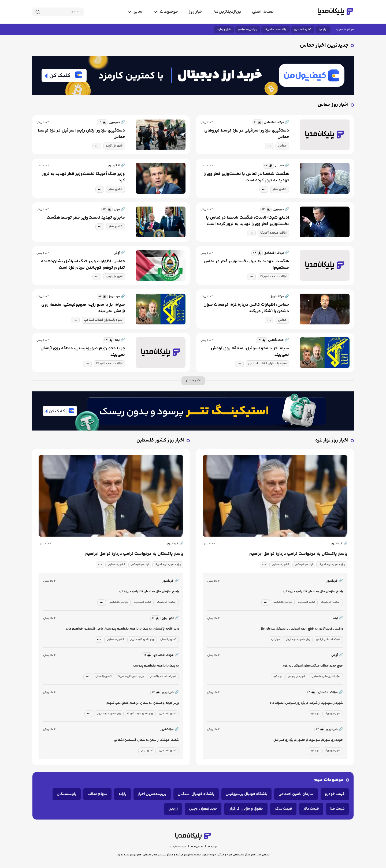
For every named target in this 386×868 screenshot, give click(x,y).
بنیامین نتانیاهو (248, 29)
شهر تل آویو (114, 146)
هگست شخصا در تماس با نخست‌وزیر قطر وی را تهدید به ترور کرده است (246, 177)
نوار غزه (323, 29)
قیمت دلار (311, 809)
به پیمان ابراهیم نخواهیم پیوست (156, 666)
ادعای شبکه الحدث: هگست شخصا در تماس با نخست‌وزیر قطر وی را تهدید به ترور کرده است (247, 221)
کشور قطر (280, 189)
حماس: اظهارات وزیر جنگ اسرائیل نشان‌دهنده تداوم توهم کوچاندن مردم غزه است (83, 265)
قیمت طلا (337, 809)
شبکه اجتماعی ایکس (328, 639)
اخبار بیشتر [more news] (193, 381)
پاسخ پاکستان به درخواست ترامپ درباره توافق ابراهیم (298, 554)
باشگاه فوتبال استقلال (196, 794)
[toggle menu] (166, 12)
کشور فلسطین (303, 29)
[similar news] (258, 122)
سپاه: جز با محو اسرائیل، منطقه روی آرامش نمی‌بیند (250, 352)
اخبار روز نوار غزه (332, 441)
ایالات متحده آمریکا (276, 29)
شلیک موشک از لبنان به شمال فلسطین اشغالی (146, 740)
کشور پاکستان (168, 639)
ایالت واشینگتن (304, 564)
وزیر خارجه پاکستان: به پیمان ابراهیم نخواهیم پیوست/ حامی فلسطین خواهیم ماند (122, 629)
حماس (282, 146)
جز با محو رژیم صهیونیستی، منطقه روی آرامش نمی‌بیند (83, 352)
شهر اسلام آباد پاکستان (163, 676)
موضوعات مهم (329, 780)
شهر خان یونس (297, 676)
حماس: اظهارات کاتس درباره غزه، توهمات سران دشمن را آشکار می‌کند (246, 308)
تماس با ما (197, 847)
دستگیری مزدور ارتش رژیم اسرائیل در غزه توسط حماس (81, 134)
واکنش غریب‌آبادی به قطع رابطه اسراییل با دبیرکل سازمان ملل (301, 629)
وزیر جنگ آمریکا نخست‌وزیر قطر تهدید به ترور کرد (83, 177)
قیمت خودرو (335, 794)
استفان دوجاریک (331, 602)
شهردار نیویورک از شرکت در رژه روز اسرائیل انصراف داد (306, 703)
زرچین (173, 809)
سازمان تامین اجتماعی (296, 794)
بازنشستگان (67, 794)
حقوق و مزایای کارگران (246, 809)
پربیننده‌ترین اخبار (152, 794)
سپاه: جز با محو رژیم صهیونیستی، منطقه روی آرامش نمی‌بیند (83, 308)
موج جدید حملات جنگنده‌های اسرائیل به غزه (313, 666)
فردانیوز (339, 544)
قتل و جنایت (224, 29)
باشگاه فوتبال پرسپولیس (246, 794)
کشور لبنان (147, 751)
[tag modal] (269, 146)
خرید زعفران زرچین (203, 809)
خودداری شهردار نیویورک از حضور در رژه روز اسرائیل (308, 740)
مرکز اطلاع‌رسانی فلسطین (326, 676)
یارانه (123, 794)
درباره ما (213, 847)
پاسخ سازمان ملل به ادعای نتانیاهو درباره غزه (313, 592)
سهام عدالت (97, 794)
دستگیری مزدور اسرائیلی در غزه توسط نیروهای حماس (247, 134)
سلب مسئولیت (177, 847)
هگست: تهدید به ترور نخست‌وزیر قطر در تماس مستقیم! (246, 265)
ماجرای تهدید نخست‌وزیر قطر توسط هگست (86, 218)
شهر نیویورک (333, 714)
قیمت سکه (283, 809)
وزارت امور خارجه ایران (298, 639)
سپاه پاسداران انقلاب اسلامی (103, 320)
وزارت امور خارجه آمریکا (332, 564)
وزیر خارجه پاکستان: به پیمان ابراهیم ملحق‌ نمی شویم (143, 703)
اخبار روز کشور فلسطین (160, 441)
